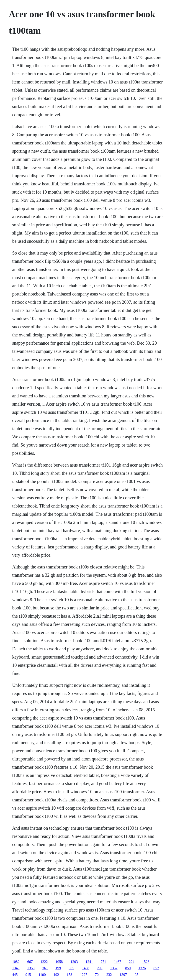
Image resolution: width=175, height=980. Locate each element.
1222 (44, 962)
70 (97, 975)
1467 (117, 962)
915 (28, 975)
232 (109, 975)
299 (100, 968)
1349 (16, 968)
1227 (84, 975)
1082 (16, 962)
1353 (31, 968)
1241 (89, 962)
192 (56, 975)
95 (136, 975)
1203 (74, 962)
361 (45, 968)
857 (156, 968)
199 (58, 968)
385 (71, 968)
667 (30, 962)
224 (131, 962)
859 (128, 968)
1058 (59, 962)
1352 (114, 968)
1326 (142, 968)
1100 (42, 975)
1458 (85, 968)
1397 (123, 975)
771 (103, 962)
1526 (146, 962)
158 (69, 975)
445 (15, 975)
